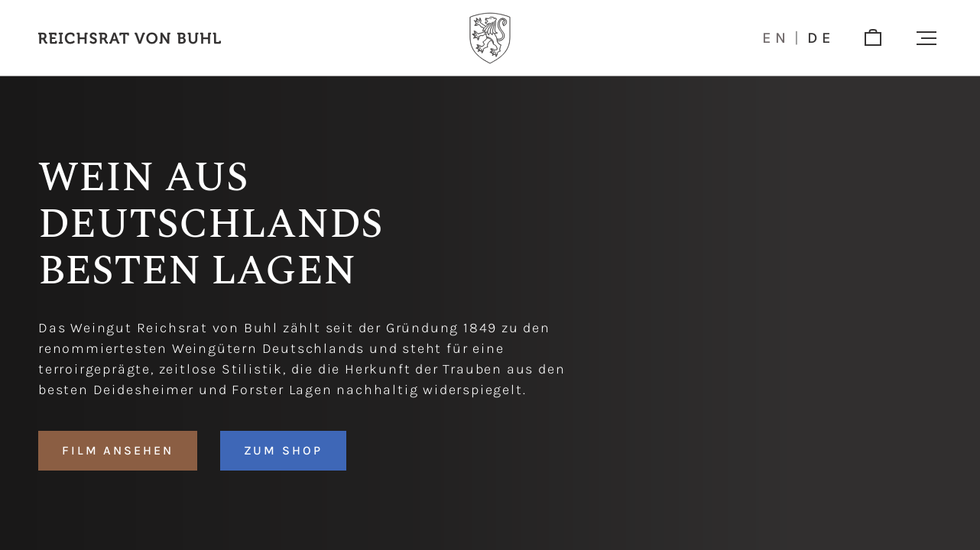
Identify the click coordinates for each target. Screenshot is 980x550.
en (776, 38)
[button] (926, 38)
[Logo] (490, 38)
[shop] (873, 38)
